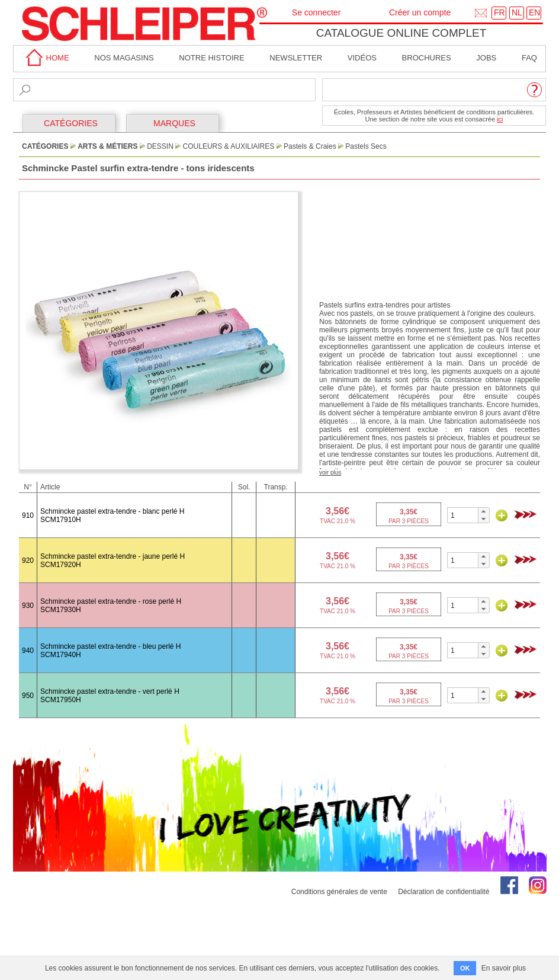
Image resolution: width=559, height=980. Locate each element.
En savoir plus (504, 968)
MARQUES (174, 123)
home (46, 58)
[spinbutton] (463, 515)
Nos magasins (124, 58)
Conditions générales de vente (339, 892)
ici (500, 119)
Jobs (486, 58)
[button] (483, 511)
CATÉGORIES (71, 123)
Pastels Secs (366, 146)
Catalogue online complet (401, 33)
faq (529, 58)
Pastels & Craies (310, 146)
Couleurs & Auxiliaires (229, 146)
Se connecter (317, 12)
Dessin (160, 146)
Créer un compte (420, 12)
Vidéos (362, 58)
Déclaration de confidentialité (444, 892)
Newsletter (296, 58)
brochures (427, 58)
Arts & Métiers (107, 146)
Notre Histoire (211, 58)
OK (465, 968)
